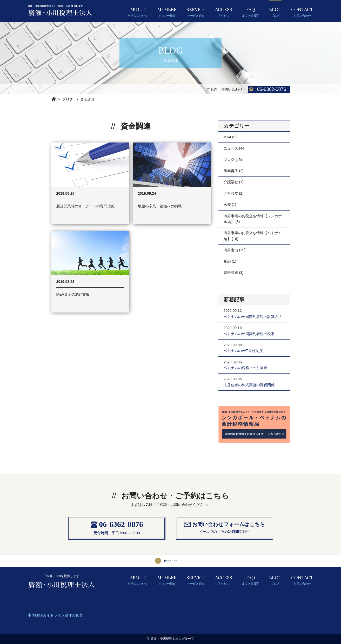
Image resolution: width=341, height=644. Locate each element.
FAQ (251, 12)
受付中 (244, 532)
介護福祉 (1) (234, 182)
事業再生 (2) (234, 171)
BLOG (275, 12)
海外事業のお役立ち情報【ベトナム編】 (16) (253, 236)
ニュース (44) (235, 148)
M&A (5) (230, 137)
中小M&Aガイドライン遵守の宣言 (55, 615)
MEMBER (167, 12)
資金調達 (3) (234, 273)
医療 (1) (230, 205)
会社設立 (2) (234, 193)
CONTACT (302, 12)
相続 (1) (230, 261)
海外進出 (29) (235, 250)
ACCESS (224, 12)
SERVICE (196, 12)
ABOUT (138, 12)
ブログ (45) (233, 160)
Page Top (171, 561)
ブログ (68, 99)
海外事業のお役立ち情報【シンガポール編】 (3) (255, 219)
